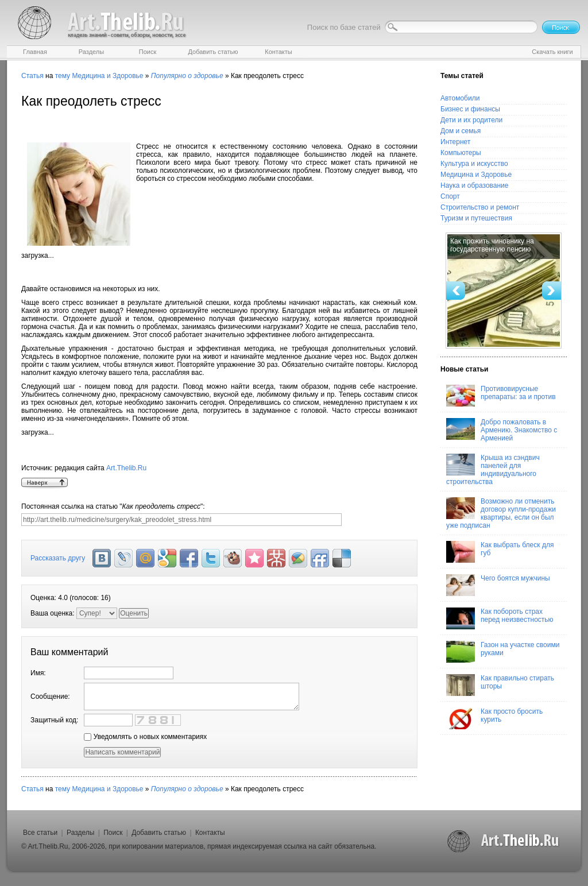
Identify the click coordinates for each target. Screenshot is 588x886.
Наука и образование (474, 185)
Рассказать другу (58, 558)
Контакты (210, 833)
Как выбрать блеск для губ (500, 552)
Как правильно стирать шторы (500, 685)
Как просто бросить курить (494, 718)
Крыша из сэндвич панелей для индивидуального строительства (493, 470)
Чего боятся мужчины (498, 585)
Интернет (455, 142)
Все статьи (40, 833)
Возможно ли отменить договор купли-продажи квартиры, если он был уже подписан (501, 513)
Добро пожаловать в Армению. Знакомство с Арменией (502, 430)
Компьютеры (461, 153)
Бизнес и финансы (470, 109)
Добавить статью (159, 833)
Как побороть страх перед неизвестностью (500, 618)
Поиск (113, 833)
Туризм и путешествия (476, 218)
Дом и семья (461, 131)
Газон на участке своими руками (503, 652)
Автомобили (460, 98)
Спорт (450, 196)
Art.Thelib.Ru (126, 468)
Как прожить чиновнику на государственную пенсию (492, 245)
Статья (32, 76)
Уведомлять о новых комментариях (145, 737)
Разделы (80, 833)
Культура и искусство (474, 164)
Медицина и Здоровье (107, 76)
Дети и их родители (471, 120)
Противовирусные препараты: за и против (501, 396)
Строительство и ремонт (480, 207)
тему (63, 76)
